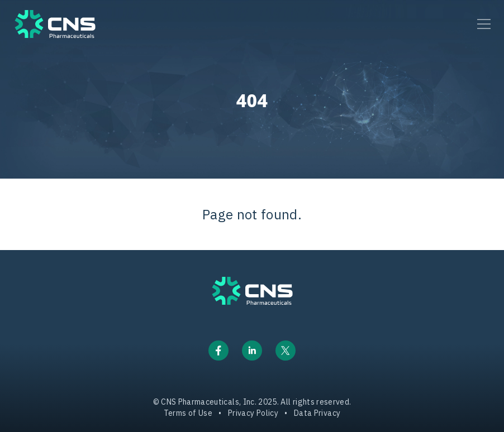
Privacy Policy (253, 413)
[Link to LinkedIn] (252, 351)
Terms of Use (188, 413)
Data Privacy (317, 413)
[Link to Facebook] (218, 351)
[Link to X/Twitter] (286, 351)
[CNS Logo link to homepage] (252, 291)
